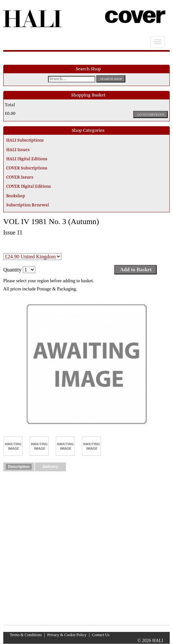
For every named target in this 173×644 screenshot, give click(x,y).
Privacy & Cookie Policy (67, 635)
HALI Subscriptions (25, 141)
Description (19, 467)
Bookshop (16, 196)
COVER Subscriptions (27, 168)
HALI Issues (18, 150)
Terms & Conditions (26, 635)
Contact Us (101, 635)
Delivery (50, 467)
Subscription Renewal (28, 205)
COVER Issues (20, 178)
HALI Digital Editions (27, 159)
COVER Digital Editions (29, 187)
